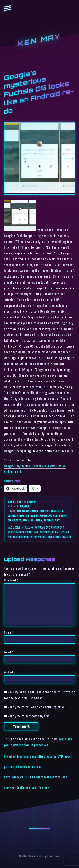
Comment (11, 580)
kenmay (32, 502)
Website (9, 672)
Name (9, 632)
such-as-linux (32, 520)
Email (9, 652)
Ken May (40, 40)
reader (25, 506)
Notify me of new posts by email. (30, 716)
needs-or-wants (28, 515)
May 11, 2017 (16, 502)
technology (52, 520)
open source (49, 515)
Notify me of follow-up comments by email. (37, 707)
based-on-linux (27, 511)
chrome (45, 511)
